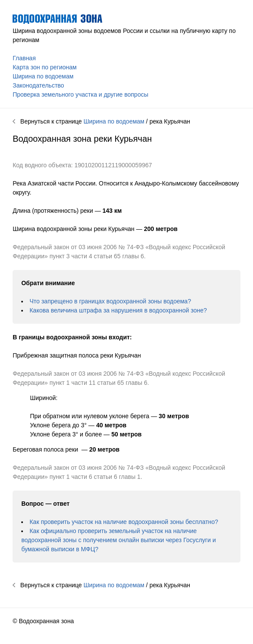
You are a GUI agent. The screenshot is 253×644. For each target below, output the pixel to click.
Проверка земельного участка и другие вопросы (80, 94)
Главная (24, 58)
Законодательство (38, 85)
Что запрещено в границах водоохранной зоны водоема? (110, 301)
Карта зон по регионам (45, 67)
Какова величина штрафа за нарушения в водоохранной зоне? (118, 310)
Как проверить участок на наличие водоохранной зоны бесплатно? (124, 522)
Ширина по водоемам (43, 76)
